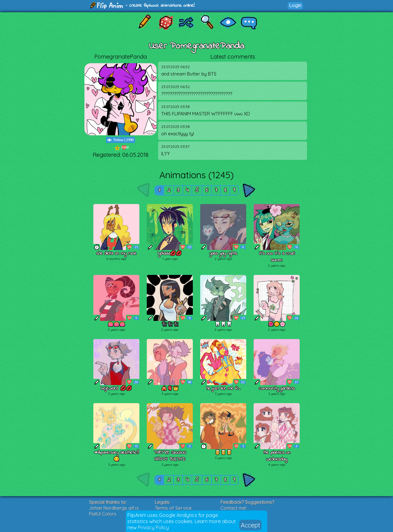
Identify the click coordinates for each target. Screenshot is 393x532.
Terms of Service (173, 508)
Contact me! (233, 508)
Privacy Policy (153, 527)
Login (295, 5)
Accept (250, 525)
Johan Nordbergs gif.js (114, 508)
